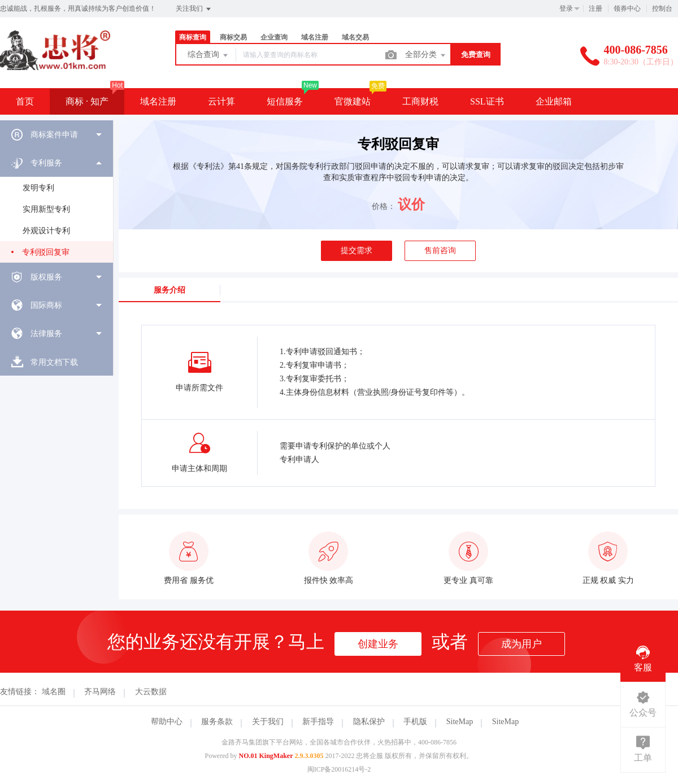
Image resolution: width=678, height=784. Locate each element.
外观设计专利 (46, 231)
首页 (25, 101)
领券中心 (627, 8)
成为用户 (521, 644)
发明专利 (38, 188)
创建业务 (378, 644)
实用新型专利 (46, 209)
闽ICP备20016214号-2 (339, 769)
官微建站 (353, 101)
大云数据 (151, 692)
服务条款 (217, 722)
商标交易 (233, 37)
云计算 (221, 101)
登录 (566, 8)
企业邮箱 (554, 101)
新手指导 (318, 722)
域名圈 (54, 692)
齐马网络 (100, 692)
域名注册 (315, 37)
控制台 (662, 8)
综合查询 (208, 55)
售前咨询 (440, 251)
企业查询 (274, 37)
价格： (384, 206)
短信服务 (285, 101)
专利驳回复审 (46, 252)
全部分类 (426, 55)
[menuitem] (56, 134)
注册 (596, 8)
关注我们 (194, 9)
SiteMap (460, 722)
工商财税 (420, 101)
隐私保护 (369, 722)
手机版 (415, 722)
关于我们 (268, 722)
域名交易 (355, 37)
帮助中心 (167, 722)
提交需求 (357, 251)
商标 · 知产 (87, 101)
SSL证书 (487, 101)
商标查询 (193, 37)
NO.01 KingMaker (266, 756)
